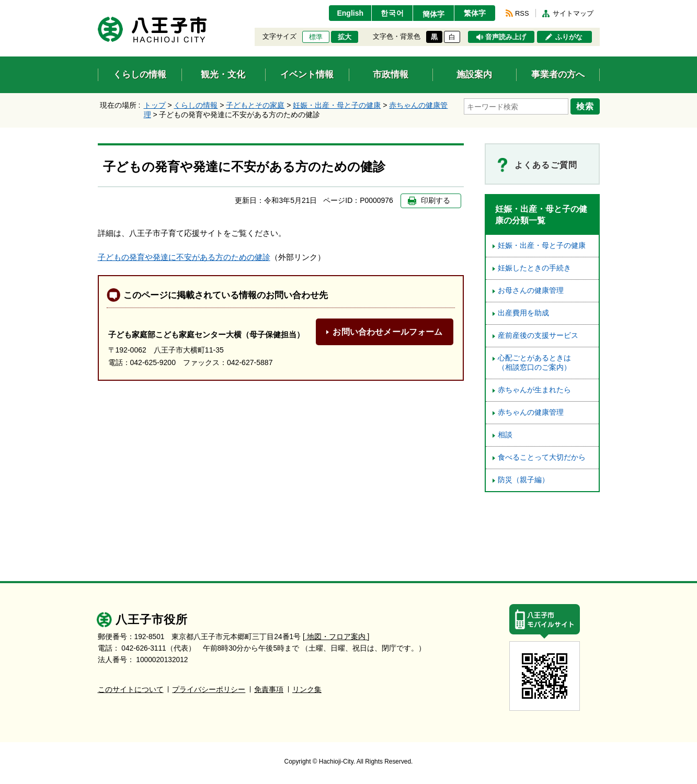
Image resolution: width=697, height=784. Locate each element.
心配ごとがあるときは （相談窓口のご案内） (538, 363)
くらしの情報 (196, 105)
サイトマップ (573, 13)
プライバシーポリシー (209, 690)
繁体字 (475, 13)
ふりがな (569, 37)
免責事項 (269, 690)
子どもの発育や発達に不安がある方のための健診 (184, 257)
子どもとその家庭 (255, 105)
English (350, 13)
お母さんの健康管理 (531, 291)
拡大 (345, 37)
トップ (155, 105)
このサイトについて (131, 690)
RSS (522, 13)
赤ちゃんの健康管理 (531, 412)
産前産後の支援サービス (538, 336)
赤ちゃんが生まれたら (534, 390)
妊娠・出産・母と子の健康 (337, 105)
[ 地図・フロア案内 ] (336, 637)
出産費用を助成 (523, 313)
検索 (585, 106)
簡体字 (433, 14)
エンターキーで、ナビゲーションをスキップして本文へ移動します (98, 7)
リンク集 (307, 690)
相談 (505, 435)
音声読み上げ (506, 37)
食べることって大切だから (542, 457)
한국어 (392, 13)
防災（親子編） (523, 480)
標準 (316, 37)
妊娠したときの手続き (534, 268)
